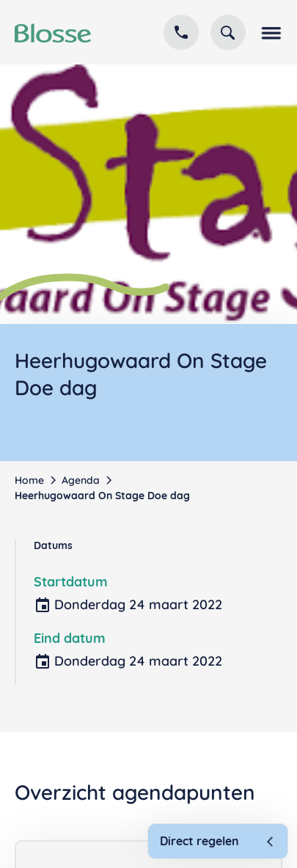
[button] (270, 32)
